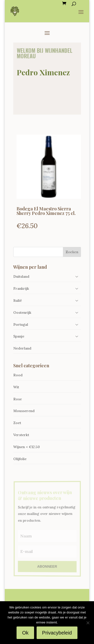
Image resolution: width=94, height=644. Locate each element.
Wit (16, 387)
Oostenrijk (22, 312)
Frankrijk (21, 288)
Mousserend (24, 411)
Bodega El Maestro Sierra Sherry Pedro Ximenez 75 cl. (46, 211)
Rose (18, 399)
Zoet (17, 423)
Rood (18, 375)
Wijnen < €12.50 (27, 447)
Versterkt (21, 435)
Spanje (19, 336)
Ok (25, 633)
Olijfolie (20, 459)
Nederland (22, 348)
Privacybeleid (57, 633)
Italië (18, 300)
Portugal (21, 325)
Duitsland (21, 276)
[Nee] (88, 623)
